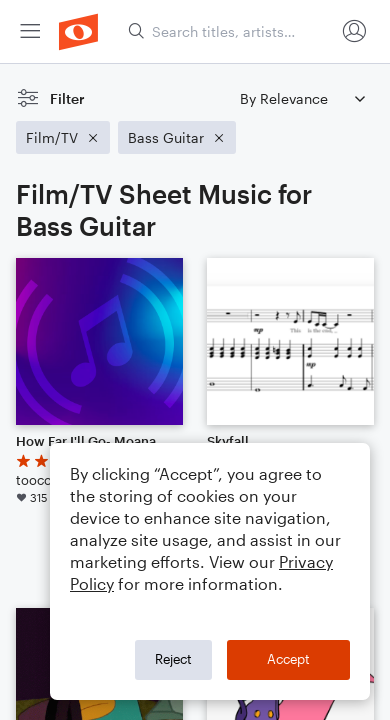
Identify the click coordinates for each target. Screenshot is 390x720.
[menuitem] (30, 31)
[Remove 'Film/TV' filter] (63, 137)
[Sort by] (302, 98)
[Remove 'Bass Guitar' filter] (177, 137)
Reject (173, 659)
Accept (288, 659)
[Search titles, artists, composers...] (231, 31)
